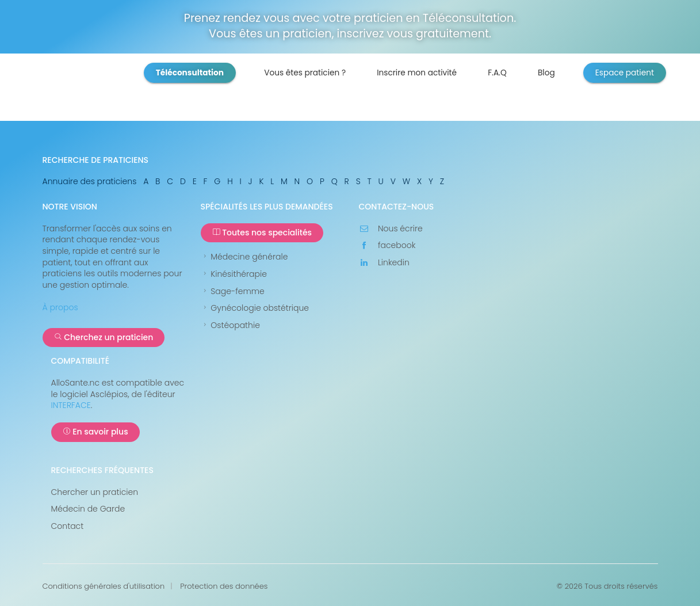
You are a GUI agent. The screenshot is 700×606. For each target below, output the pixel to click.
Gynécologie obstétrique (255, 308)
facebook (387, 245)
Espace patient (625, 73)
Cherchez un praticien (104, 337)
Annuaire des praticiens (90, 181)
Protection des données (224, 586)
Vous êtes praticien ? (305, 73)
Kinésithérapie (234, 274)
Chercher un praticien (95, 492)
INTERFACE (71, 405)
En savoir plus (95, 432)
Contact (68, 526)
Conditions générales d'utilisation (104, 586)
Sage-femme (233, 291)
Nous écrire (391, 229)
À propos (60, 307)
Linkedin (384, 263)
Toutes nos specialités (262, 233)
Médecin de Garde (88, 509)
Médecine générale (244, 257)
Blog (546, 73)
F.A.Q (497, 73)
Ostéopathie (230, 325)
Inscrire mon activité (417, 73)
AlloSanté (116, 91)
